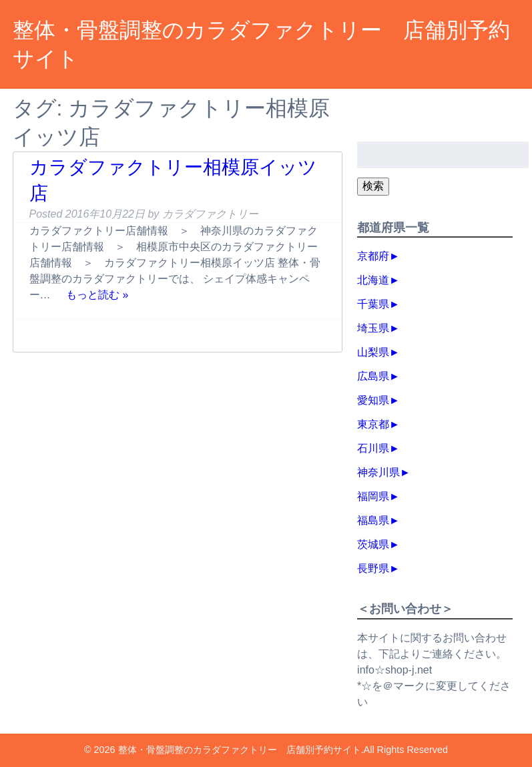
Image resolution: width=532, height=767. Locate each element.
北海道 (373, 280)
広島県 (373, 376)
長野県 (373, 568)
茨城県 (373, 544)
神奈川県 (378, 472)
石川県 (373, 448)
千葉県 (373, 304)
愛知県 (373, 400)
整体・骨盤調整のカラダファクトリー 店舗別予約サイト (240, 750)
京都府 (373, 256)
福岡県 (373, 496)
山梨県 (373, 352)
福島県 (373, 520)
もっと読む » (97, 295)
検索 (373, 186)
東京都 (373, 424)
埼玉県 (373, 328)
